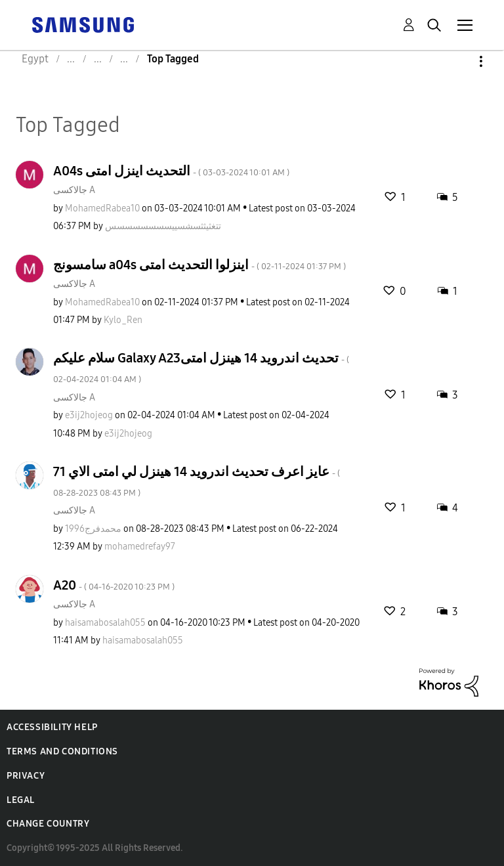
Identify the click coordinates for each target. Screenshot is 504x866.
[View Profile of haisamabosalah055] (105, 623)
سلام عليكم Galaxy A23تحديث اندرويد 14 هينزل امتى (201, 367)
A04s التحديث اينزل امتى (171, 171)
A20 (114, 585)
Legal (21, 800)
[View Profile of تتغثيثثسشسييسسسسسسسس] (163, 226)
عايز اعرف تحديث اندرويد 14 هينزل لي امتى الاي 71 (197, 481)
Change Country (48, 824)
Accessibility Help (52, 727)
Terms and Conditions (62, 751)
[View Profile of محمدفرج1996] (93, 529)
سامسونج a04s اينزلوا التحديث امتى (199, 265)
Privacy (26, 776)
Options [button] (459, 61)
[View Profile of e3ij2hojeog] (89, 415)
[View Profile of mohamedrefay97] (140, 547)
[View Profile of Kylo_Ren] (123, 320)
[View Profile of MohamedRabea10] (102, 208)
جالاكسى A (74, 190)
